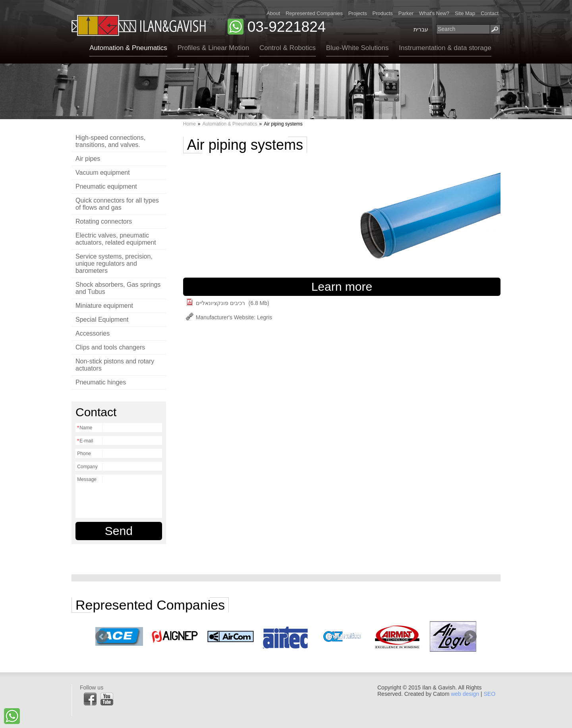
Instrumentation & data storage (445, 48)
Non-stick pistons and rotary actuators (115, 365)
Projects (358, 13)
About (273, 13)
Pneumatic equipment (106, 186)
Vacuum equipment (103, 173)
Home (189, 124)
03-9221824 (287, 27)
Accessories (93, 333)
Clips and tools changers (110, 347)
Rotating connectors (104, 221)
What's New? (434, 13)
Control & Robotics (288, 48)
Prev (102, 637)
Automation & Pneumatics (128, 48)
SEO (489, 694)
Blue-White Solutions (357, 48)
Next (470, 637)
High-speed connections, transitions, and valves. (110, 141)
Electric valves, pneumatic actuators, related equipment (116, 239)
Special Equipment (102, 320)
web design (465, 694)
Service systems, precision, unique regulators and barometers (114, 264)
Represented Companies (314, 13)
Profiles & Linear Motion (213, 48)
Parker (406, 13)
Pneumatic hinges (101, 382)
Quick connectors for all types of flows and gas (117, 204)
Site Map (465, 13)
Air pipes (88, 159)
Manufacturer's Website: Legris (229, 317)
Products (383, 13)
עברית (421, 29)
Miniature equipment (104, 306)
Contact (490, 13)
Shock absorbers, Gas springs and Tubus (118, 288)
